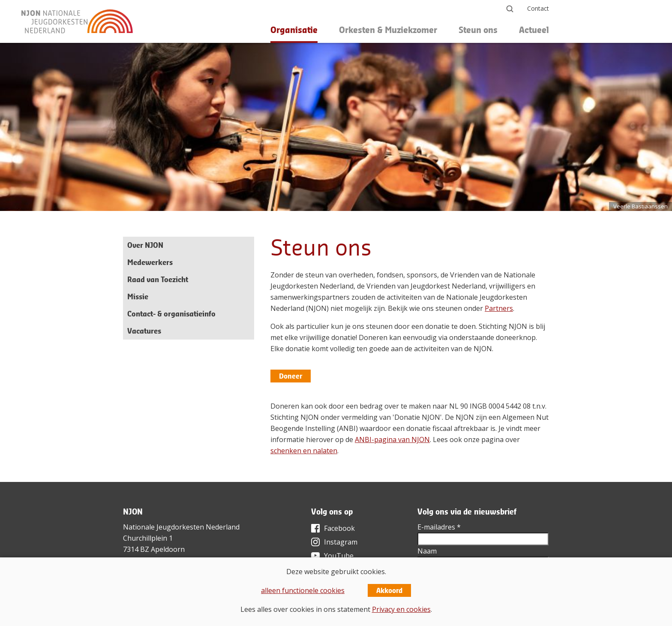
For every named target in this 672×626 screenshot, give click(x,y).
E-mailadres (439, 527)
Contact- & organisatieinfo (171, 314)
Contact (538, 8)
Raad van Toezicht (158, 279)
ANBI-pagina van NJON (392, 439)
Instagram (341, 542)
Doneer (291, 376)
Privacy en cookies (401, 609)
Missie (138, 296)
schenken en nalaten (304, 451)
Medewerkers (150, 262)
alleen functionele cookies (303, 590)
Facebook (339, 528)
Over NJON (145, 245)
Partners (499, 308)
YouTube (339, 556)
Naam (427, 551)
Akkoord (389, 590)
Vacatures (144, 331)
